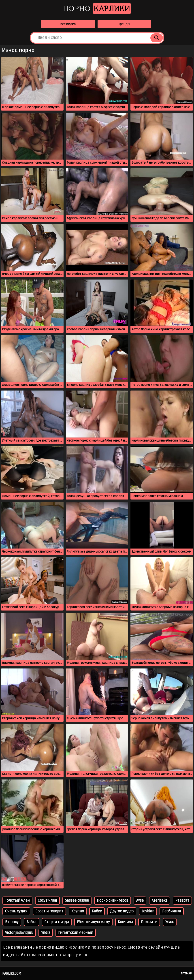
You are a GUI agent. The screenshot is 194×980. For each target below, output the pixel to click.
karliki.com (12, 974)
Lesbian (148, 911)
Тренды (124, 24)
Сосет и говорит (49, 911)
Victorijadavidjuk (19, 933)
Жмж (170, 922)
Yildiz (46, 933)
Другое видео (122, 911)
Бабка (32, 922)
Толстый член (17, 901)
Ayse (140, 901)
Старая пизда (57, 922)
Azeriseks (160, 901)
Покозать (149, 922)
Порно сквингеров (113, 901)
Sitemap (186, 974)
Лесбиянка (172, 911)
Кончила (125, 922)
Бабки (97, 911)
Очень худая (16, 911)
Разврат (182, 901)
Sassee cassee (77, 901)
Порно (97, 9)
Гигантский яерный (76, 933)
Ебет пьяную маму (93, 922)
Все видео (68, 24)
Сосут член (47, 901)
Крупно (78, 911)
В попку (12, 922)
